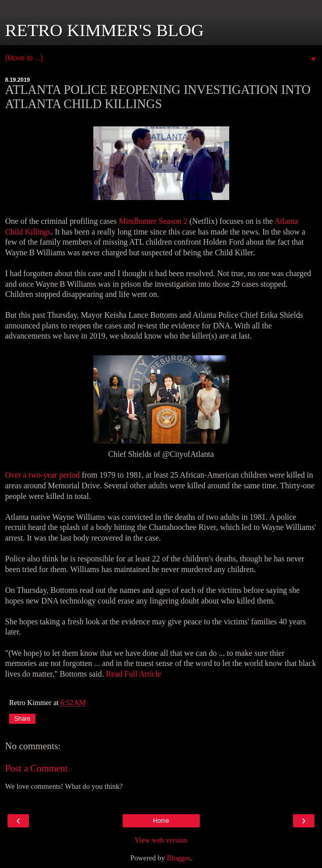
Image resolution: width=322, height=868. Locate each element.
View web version (161, 840)
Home (161, 821)
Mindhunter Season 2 (153, 221)
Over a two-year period (42, 475)
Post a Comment (37, 768)
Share (22, 719)
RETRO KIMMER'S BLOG (104, 30)
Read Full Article (134, 674)
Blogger (178, 858)
